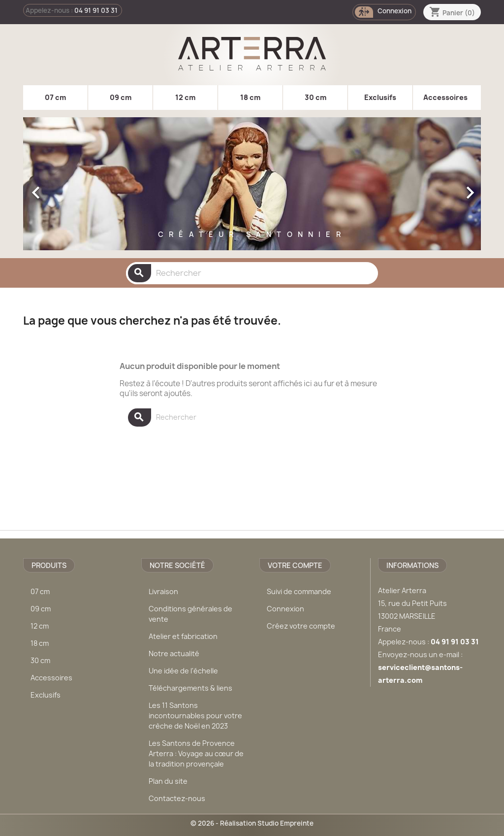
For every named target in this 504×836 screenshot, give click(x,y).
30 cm (315, 97)
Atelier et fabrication (183, 636)
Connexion (285, 609)
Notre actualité (174, 653)
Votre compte (295, 565)
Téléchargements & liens (190, 688)
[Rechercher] (252, 273)
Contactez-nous (177, 798)
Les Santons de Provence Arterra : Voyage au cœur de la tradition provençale (196, 753)
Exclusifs (380, 97)
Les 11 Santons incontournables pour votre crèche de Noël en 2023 (195, 716)
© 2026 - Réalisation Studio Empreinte (252, 823)
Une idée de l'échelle (183, 671)
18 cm (250, 97)
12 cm (185, 97)
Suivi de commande (299, 591)
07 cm (55, 97)
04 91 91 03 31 (96, 10)
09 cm (121, 97)
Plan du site (168, 781)
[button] (58, 188)
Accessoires (445, 97)
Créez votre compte (301, 626)
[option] (252, 188)
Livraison (163, 591)
